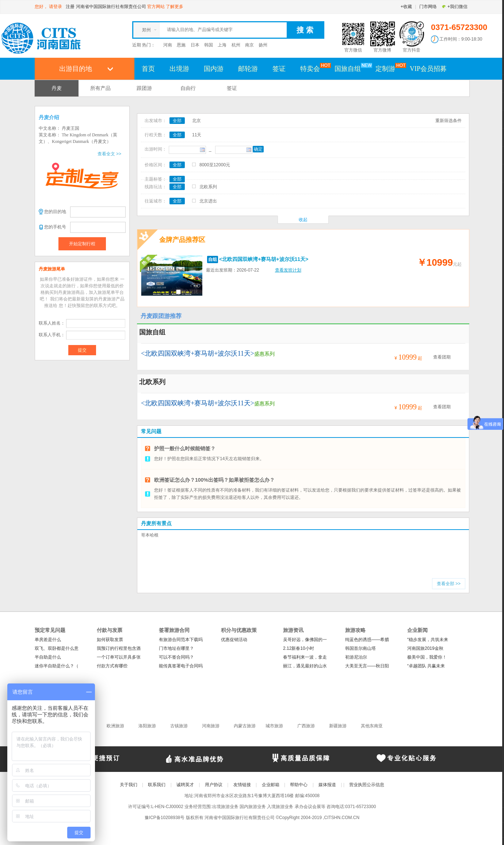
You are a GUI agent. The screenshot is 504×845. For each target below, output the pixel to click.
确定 (258, 149)
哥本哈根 (150, 535)
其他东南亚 (372, 726)
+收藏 (406, 7)
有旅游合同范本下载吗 (181, 640)
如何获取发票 (110, 640)
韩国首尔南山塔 (360, 648)
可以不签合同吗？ (176, 657)
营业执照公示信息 (367, 785)
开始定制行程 (82, 244)
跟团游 (144, 88)
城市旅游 (274, 726)
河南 (168, 45)
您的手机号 (55, 227)
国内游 (214, 69)
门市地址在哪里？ (176, 648)
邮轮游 (248, 69)
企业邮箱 (271, 785)
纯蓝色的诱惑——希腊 (367, 640)
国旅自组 (351, 68)
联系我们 (157, 785)
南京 (249, 45)
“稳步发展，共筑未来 (428, 640)
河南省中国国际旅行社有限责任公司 (111, 7)
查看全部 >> (449, 584)
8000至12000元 (215, 165)
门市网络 (428, 7)
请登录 (56, 7)
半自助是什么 (48, 657)
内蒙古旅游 (245, 726)
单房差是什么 (48, 640)
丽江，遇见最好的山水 (305, 666)
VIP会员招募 (428, 69)
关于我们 (129, 785)
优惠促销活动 (234, 640)
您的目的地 (55, 212)
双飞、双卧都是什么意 (57, 648)
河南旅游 (211, 726)
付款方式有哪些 (112, 666)
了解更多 (175, 7)
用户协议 (214, 785)
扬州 (263, 45)
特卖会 (314, 68)
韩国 (209, 45)
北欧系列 (208, 187)
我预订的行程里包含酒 (119, 648)
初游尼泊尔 (356, 657)
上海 (222, 45)
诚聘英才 (185, 785)
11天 (197, 135)
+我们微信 (455, 7)
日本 (195, 45)
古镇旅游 (179, 726)
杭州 (236, 45)
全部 (177, 121)
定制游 (389, 68)
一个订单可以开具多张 (119, 657)
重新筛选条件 (448, 121)
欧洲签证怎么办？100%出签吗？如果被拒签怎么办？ (214, 480)
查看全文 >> (109, 154)
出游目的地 (76, 69)
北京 (196, 121)
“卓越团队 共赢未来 (426, 666)
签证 (279, 69)
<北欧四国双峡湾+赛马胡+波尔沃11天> (264, 259)
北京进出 (208, 201)
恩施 (181, 45)
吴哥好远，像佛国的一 (305, 640)
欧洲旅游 (115, 726)
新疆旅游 (338, 726)
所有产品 (100, 88)
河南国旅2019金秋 (425, 648)
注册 (70, 7)
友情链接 (242, 785)
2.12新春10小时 (299, 648)
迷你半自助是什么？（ (57, 666)
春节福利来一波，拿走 (305, 657)
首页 (148, 69)
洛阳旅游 (147, 726)
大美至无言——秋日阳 (367, 666)
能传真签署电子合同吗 (181, 666)
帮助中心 (299, 785)
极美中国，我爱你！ (427, 657)
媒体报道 (327, 785)
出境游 (179, 69)
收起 (303, 220)
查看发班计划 (288, 270)
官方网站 (156, 7)
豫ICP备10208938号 (165, 818)
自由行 (188, 88)
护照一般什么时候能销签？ (185, 448)
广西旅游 (306, 726)
